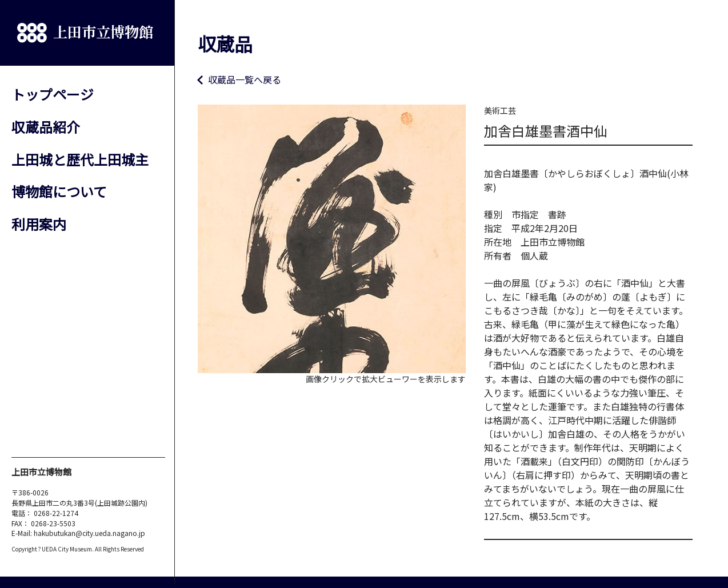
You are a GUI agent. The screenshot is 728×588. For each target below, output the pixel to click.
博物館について (59, 191)
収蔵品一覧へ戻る (245, 79)
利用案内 (39, 224)
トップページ (53, 94)
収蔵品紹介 (46, 127)
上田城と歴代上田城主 (80, 159)
